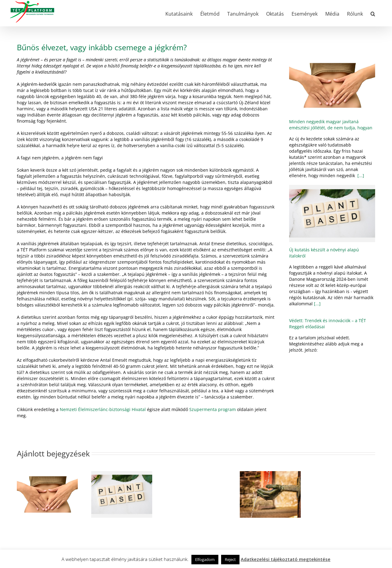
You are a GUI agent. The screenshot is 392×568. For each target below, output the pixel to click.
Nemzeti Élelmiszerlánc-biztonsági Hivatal (103, 409)
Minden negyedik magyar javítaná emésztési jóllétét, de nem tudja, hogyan (331, 125)
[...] (360, 175)
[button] (373, 13)
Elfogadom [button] (205, 559)
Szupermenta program (213, 409)
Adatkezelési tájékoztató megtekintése (286, 559)
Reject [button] (230, 559)
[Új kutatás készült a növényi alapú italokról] (332, 213)
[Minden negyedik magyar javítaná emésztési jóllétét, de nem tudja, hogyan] (332, 85)
